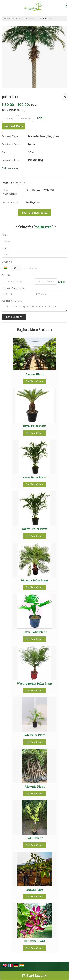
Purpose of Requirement (14, 288)
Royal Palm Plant (35, 426)
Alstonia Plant (35, 787)
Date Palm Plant (34, 735)
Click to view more (10, 168)
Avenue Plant (34, 374)
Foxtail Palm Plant (34, 529)
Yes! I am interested (34, 212)
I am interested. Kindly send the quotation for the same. (34, 307)
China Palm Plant (35, 632)
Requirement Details (12, 301)
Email (4, 248)
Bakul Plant (35, 838)
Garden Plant (31, 18)
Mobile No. (7, 262)
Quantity (6, 275)
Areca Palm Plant (34, 477)
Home (7, 18)
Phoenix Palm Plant (34, 580)
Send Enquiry (35, 975)
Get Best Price (14, 126)
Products (17, 18)
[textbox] (26, 118)
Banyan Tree (35, 890)
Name (5, 235)
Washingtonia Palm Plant (34, 683)
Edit (41, 118)
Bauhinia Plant (35, 941)
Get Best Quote (35, 381)
